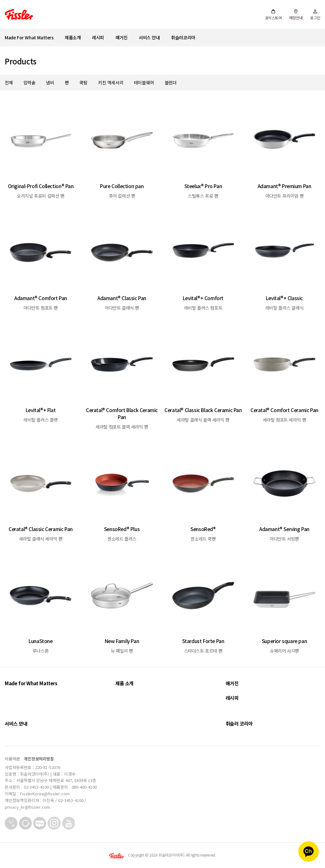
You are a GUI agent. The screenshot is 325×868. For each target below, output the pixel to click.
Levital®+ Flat (41, 410)
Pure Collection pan (122, 186)
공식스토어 (273, 15)
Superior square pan (284, 641)
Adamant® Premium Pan (285, 186)
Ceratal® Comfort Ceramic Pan (284, 410)
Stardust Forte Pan (203, 641)
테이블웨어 (144, 82)
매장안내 (296, 15)
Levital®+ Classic (284, 298)
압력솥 (30, 82)
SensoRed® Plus (122, 529)
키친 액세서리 (111, 82)
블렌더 (171, 82)
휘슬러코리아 (183, 37)
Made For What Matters (29, 37)
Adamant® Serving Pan (284, 529)
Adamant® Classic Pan (122, 298)
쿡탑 (83, 82)
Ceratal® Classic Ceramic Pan (41, 529)
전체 (9, 82)
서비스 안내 (149, 37)
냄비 (50, 82)
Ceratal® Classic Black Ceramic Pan (203, 410)
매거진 (122, 37)
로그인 (315, 15)
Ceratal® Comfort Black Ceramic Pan (122, 413)
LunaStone (40, 641)
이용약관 (12, 759)
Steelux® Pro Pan (203, 186)
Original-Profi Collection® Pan (41, 186)
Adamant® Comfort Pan (41, 298)
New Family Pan (122, 641)
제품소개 (73, 37)
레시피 (98, 37)
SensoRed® (203, 529)
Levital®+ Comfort (203, 298)
